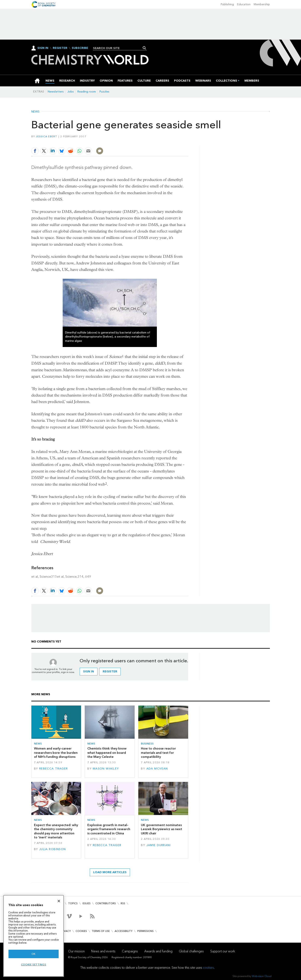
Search (144, 48)
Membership (262, 4)
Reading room (87, 92)
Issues (87, 903)
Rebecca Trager (54, 769)
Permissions (145, 931)
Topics (73, 903)
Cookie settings (34, 965)
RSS (123, 903)
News (35, 112)
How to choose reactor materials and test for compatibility (158, 753)
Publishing (227, 4)
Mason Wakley (106, 769)
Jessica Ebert (46, 136)
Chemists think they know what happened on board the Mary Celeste (107, 753)
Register (60, 48)
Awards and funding (158, 951)
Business (147, 744)
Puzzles (104, 92)
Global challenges (191, 951)
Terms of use (101, 931)
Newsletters (56, 92)
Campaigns (130, 951)
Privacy (65, 931)
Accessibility (124, 931)
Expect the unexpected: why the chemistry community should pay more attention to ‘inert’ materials (56, 831)
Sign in (89, 671)
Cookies (81, 931)
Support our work (223, 951)
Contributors (106, 903)
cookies (208, 968)
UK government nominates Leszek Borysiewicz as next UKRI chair (162, 829)
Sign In (43, 48)
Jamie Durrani (159, 845)
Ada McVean (157, 769)
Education (244, 4)
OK (34, 954)
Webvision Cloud (262, 976)
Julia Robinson (53, 849)
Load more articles (110, 872)
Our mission (76, 951)
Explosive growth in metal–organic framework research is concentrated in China (109, 829)
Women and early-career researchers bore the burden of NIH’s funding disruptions (56, 753)
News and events (103, 951)
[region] (34, 936)
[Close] (59, 901)
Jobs (71, 92)
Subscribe (80, 48)
